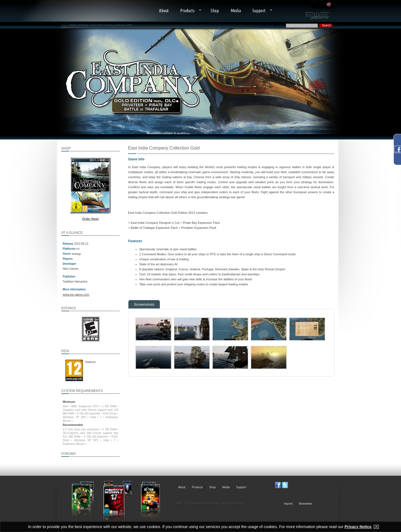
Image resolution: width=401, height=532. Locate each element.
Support (260, 11)
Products (188, 11)
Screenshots (144, 304)
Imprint (288, 504)
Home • (74, 25)
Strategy (76, 254)
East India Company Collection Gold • (112, 25)
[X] (376, 527)
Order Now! (91, 219)
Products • (85, 25)
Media (236, 11)
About (164, 11)
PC (78, 249)
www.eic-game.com (76, 295)
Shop (215, 11)
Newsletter (306, 504)
